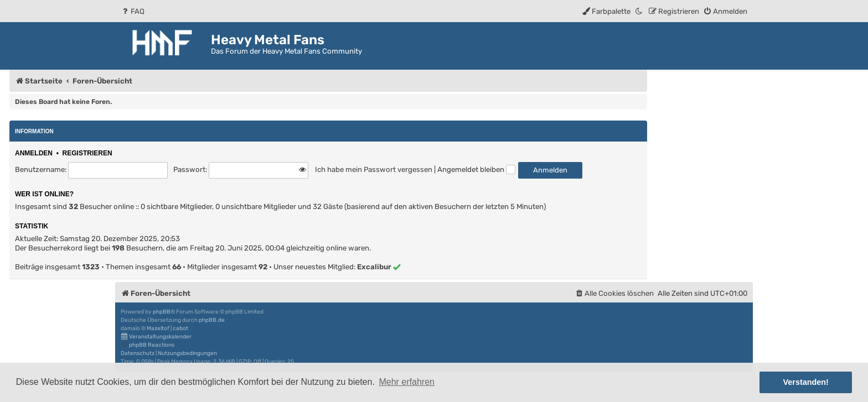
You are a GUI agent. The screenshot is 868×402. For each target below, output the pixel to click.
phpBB (162, 312)
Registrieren (87, 153)
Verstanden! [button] (806, 382)
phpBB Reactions (148, 345)
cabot (180, 328)
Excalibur (374, 267)
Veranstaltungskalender (156, 336)
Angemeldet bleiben (476, 169)
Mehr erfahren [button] (407, 382)
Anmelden (34, 153)
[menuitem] (133, 11)
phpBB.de (212, 320)
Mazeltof (158, 328)
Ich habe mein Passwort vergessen (374, 169)
